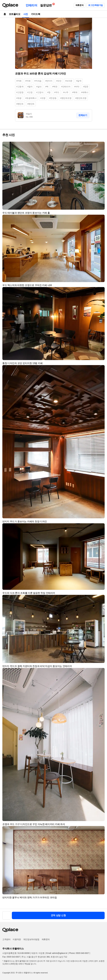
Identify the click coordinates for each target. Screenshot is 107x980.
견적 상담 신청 (58, 915)
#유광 (19, 98)
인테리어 (31, 5)
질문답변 (47, 5)
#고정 (30, 92)
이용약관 (17, 939)
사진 (26, 14)
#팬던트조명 (66, 98)
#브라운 (69, 81)
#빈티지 (49, 81)
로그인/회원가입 (96, 5)
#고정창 (20, 92)
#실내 (39, 87)
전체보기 (83, 115)
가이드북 (36, 14)
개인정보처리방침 (31, 939)
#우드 (57, 92)
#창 (49, 92)
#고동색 (20, 87)
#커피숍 (38, 81)
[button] (101, 145)
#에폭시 (85, 92)
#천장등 (53, 98)
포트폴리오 (15, 14)
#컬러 (30, 87)
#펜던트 (20, 104)
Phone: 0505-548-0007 (79, 953)
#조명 (43, 98)
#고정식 (40, 92)
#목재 (75, 92)
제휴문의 (79, 5)
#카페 (19, 81)
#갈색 (79, 81)
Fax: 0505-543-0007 (11, 957)
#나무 (66, 92)
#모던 (59, 81)
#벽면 (55, 87)
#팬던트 (31, 104)
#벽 (47, 87)
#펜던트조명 (81, 98)
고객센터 (6, 939)
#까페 (28, 81)
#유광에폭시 (31, 98)
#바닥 (77, 87)
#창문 (86, 87)
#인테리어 (66, 87)
